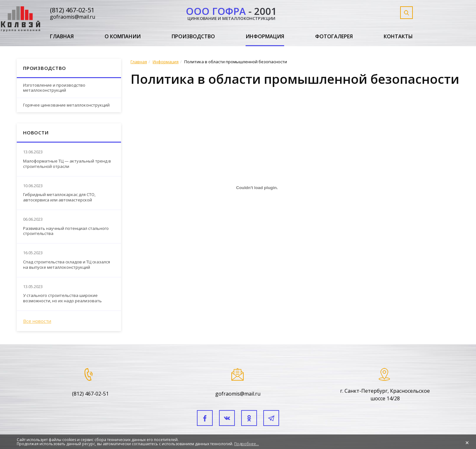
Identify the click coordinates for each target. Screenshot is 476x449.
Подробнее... (247, 444)
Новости (36, 132)
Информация (265, 37)
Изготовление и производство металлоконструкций (54, 88)
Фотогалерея (334, 37)
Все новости (37, 321)
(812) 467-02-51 (72, 10)
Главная (62, 37)
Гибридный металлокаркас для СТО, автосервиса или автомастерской (59, 197)
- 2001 (231, 12)
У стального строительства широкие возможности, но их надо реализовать (62, 298)
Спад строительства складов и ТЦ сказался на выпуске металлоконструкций (67, 265)
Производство (193, 37)
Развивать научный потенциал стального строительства (66, 231)
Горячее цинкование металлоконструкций (66, 105)
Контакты (398, 37)
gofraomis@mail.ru (73, 17)
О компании (123, 37)
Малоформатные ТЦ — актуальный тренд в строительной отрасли (67, 164)
